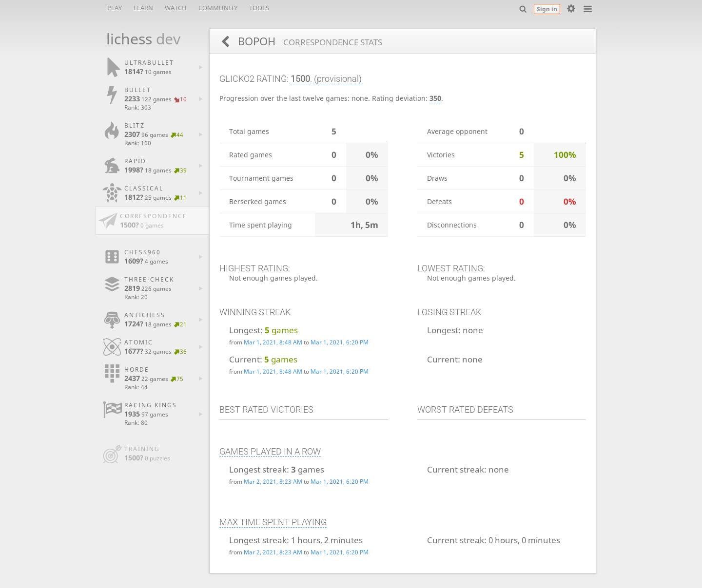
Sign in (547, 9)
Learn (143, 8)
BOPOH (309, 41)
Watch (176, 8)
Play (115, 8)
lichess (138, 39)
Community (218, 8)
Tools (259, 8)
